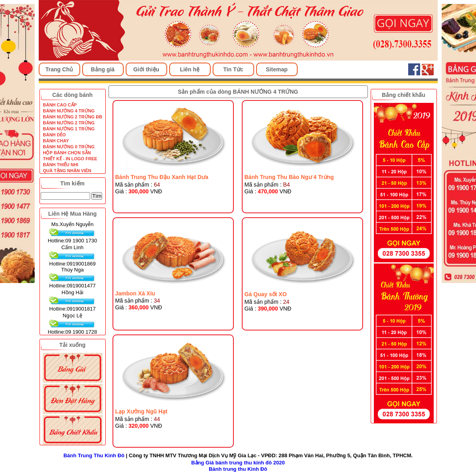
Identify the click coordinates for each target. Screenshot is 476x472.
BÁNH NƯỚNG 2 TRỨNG (69, 123)
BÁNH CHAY (56, 141)
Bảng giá (103, 69)
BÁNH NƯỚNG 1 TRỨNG (69, 129)
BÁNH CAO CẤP (60, 105)
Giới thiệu (146, 69)
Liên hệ (190, 69)
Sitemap (277, 69)
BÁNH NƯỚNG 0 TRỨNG (69, 147)
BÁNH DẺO (54, 135)
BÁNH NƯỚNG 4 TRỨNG (69, 111)
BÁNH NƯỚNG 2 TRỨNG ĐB (73, 117)
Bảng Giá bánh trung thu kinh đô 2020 (238, 463)
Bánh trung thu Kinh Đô (238, 469)
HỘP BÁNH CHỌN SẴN (67, 153)
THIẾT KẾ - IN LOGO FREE (70, 159)
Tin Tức (233, 69)
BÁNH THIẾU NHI (61, 165)
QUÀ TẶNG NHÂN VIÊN (67, 171)
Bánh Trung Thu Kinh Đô (94, 455)
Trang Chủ (59, 69)
